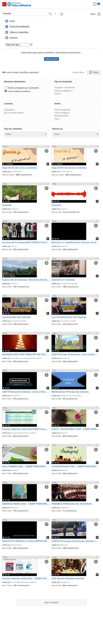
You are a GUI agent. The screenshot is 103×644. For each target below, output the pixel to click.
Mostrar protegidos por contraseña (22, 88)
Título (57, 119)
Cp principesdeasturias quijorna (24, 433)
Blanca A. (64, 545)
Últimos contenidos (19, 32)
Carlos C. (15, 284)
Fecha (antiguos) (62, 113)
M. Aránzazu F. (17, 172)
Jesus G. (64, 209)
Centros (14, 38)
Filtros (94, 72)
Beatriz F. (64, 433)
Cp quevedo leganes (69, 284)
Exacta (57, 94)
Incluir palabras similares (17, 91)
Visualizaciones (61, 116)
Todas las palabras (63, 91)
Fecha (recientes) (62, 110)
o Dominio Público (14, 113)
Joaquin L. (15, 209)
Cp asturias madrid (19, 321)
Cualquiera (9, 110)
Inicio (12, 21)
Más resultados (52, 602)
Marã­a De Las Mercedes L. (71, 396)
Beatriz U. (65, 246)
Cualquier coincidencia (64, 88)
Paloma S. (65, 508)
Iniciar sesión (51, 59)
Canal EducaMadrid (19, 27)
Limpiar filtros (78, 72)
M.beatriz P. (65, 358)
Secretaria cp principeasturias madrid (26, 358)
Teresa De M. (16, 545)
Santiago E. (65, 582)
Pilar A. (14, 246)
